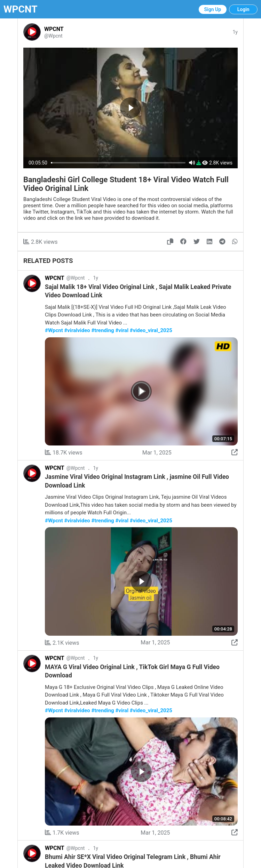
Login (243, 9)
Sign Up (213, 9)
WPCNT (21, 9)
